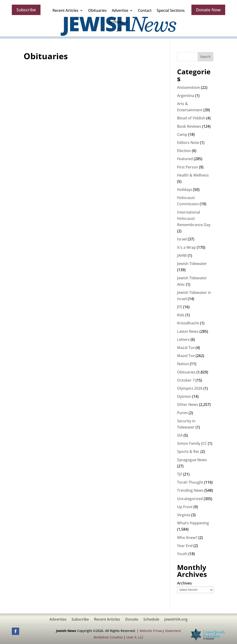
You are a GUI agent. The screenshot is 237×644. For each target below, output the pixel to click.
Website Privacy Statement (160, 631)
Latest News (188, 331)
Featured (185, 159)
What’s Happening (193, 523)
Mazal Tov (186, 348)
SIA (180, 435)
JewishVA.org (176, 620)
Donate (132, 620)
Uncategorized (190, 499)
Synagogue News (192, 460)
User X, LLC (135, 637)
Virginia (184, 515)
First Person (188, 167)
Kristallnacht (188, 323)
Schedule (151, 620)
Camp (182, 134)
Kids (181, 315)
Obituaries (97, 10)
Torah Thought (190, 482)
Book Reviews (189, 126)
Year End (185, 546)
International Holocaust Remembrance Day (194, 218)
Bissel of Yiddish (191, 118)
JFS (180, 307)
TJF (180, 474)
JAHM (182, 255)
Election (184, 151)
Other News (188, 404)
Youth (182, 554)
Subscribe (26, 10)
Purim (182, 413)
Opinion (184, 396)
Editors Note (188, 143)
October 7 (186, 380)
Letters (183, 339)
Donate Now (208, 10)
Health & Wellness (193, 175)
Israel (182, 239)
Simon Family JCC (192, 443)
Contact (145, 10)
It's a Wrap (186, 247)
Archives (116, 22)
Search (206, 57)
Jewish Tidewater (192, 264)
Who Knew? (187, 538)
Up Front (185, 507)
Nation (183, 364)
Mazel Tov (186, 356)
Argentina (186, 96)
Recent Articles (65, 10)
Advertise (120, 10)
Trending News (190, 490)
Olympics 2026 (190, 388)
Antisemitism (189, 87)
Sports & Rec (188, 451)
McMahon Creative (108, 637)
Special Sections (171, 10)
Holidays (185, 190)
